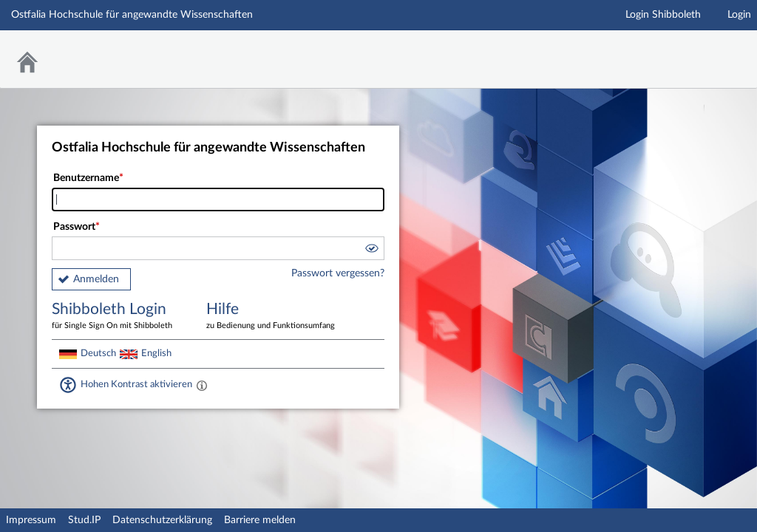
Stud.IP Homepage (700, 50)
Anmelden (96, 279)
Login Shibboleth (663, 15)
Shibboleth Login (118, 317)
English (156, 353)
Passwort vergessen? (338, 273)
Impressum (31, 520)
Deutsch (98, 353)
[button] (371, 250)
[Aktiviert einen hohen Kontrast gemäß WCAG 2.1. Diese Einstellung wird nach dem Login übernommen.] (202, 385)
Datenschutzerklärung (162, 520)
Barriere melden (260, 520)
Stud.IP (84, 520)
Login (739, 15)
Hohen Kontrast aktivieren (136, 384)
